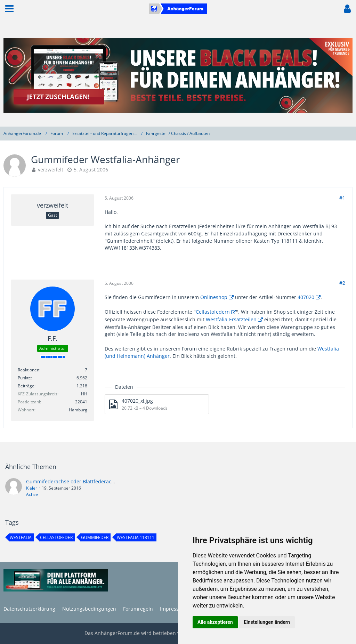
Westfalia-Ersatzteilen (231, 319)
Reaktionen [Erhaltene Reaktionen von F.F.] (29, 370)
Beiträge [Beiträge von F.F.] (26, 386)
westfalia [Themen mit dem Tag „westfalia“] (21, 537)
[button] (9, 9)
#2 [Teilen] (342, 283)
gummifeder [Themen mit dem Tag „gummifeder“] (95, 537)
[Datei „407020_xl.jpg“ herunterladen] (157, 404)
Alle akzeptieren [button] (215, 622)
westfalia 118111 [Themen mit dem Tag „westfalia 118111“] (136, 537)
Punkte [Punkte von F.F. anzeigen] (24, 378)
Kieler (32, 488)
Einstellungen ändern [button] (267, 622)
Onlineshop (214, 297)
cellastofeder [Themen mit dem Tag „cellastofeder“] (56, 537)
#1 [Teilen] (342, 198)
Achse (32, 494)
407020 (306, 297)
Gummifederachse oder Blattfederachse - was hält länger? (94, 481)
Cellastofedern (213, 312)
